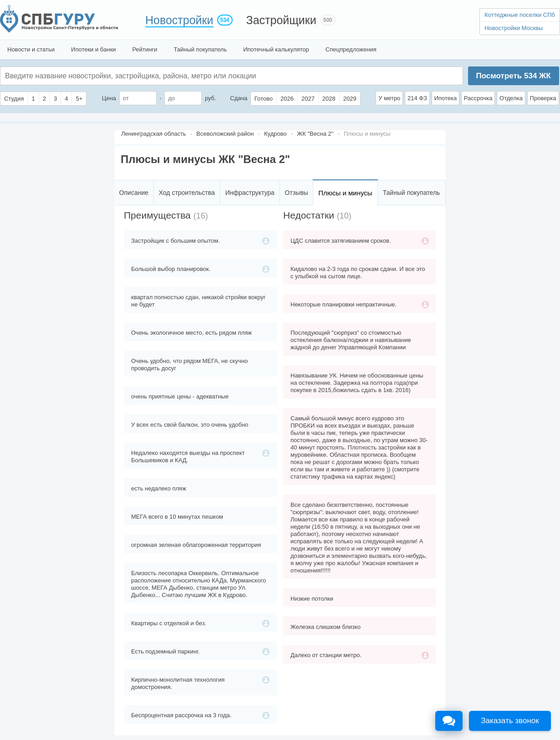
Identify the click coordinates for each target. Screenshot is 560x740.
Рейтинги (145, 49)
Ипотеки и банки (93, 49)
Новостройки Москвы (514, 28)
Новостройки (179, 20)
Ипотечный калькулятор (276, 49)
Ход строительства (187, 193)
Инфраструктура (250, 193)
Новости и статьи (31, 49)
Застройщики (281, 20)
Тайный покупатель (200, 49)
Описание (134, 193)
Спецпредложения (351, 49)
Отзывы (296, 193)
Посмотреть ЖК (513, 76)
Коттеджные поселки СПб (520, 15)
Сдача (239, 98)
